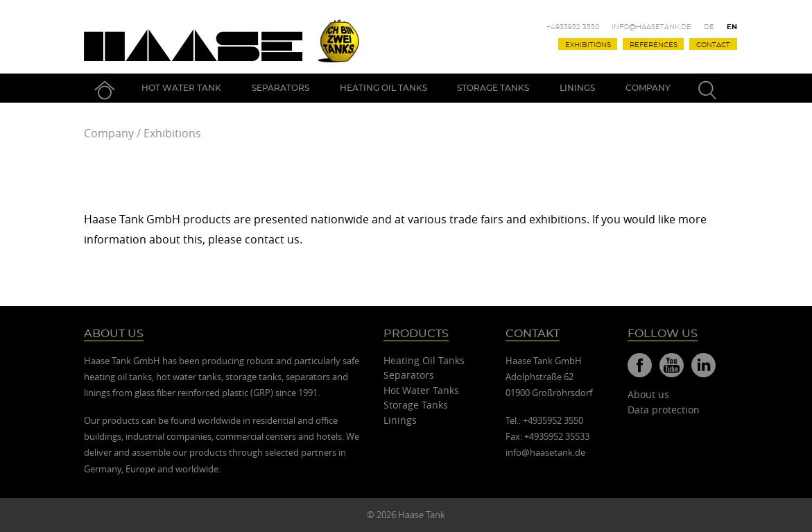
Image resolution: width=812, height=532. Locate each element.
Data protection (664, 410)
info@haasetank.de (651, 27)
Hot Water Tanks (421, 390)
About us (648, 394)
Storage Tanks (493, 88)
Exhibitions (588, 44)
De (709, 27)
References (654, 44)
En (732, 27)
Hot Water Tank (181, 88)
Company (648, 88)
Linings (577, 88)
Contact (713, 44)
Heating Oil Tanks (383, 88)
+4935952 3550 (573, 27)
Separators (280, 88)
